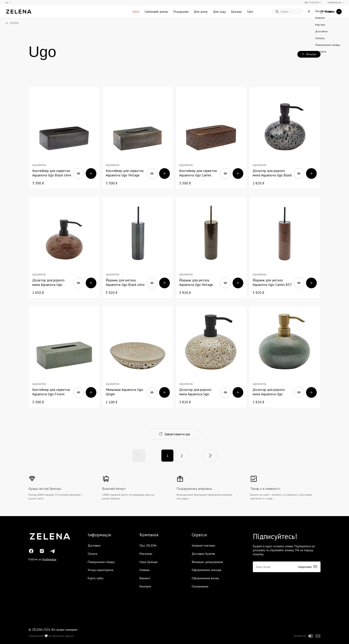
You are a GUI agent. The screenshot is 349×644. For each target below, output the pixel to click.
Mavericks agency (63, 636)
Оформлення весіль (205, 578)
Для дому (201, 12)
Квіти (136, 12)
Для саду (219, 12)
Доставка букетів (203, 554)
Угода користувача (100, 570)
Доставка (94, 545)
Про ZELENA (148, 545)
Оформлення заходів (206, 570)
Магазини (146, 554)
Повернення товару (101, 562)
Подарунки (181, 12)
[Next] (210, 456)
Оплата (92, 554)
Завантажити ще (175, 434)
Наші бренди (149, 562)
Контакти (145, 586)
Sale (250, 12)
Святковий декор (156, 12)
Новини (145, 570)
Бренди (236, 12)
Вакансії (145, 578)
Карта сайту (96, 578)
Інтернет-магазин (203, 545)
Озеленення (200, 586)
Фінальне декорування (207, 562)
